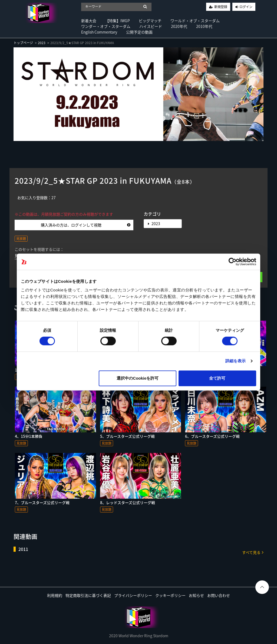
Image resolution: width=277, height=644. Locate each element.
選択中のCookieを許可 (138, 378)
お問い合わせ (219, 595)
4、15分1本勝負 (29, 436)
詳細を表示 (236, 361)
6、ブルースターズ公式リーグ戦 (212, 436)
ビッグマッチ (150, 21)
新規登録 (221, 7)
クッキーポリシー (170, 595)
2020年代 (179, 26)
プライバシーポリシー (133, 595)
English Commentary (99, 32)
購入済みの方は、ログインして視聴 (86, 225)
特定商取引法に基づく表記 (88, 595)
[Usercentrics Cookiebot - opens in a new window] (233, 262)
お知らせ (196, 595)
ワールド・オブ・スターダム (195, 21)
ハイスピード (151, 26)
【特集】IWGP (118, 21)
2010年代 (204, 26)
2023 (42, 43)
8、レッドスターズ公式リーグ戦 (128, 502)
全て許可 (217, 378)
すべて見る (253, 552)
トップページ (23, 43)
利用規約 (55, 595)
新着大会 (89, 21)
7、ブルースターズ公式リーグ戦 (42, 502)
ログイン (246, 7)
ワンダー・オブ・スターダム (106, 26)
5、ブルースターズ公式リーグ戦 (127, 436)
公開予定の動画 (139, 32)
